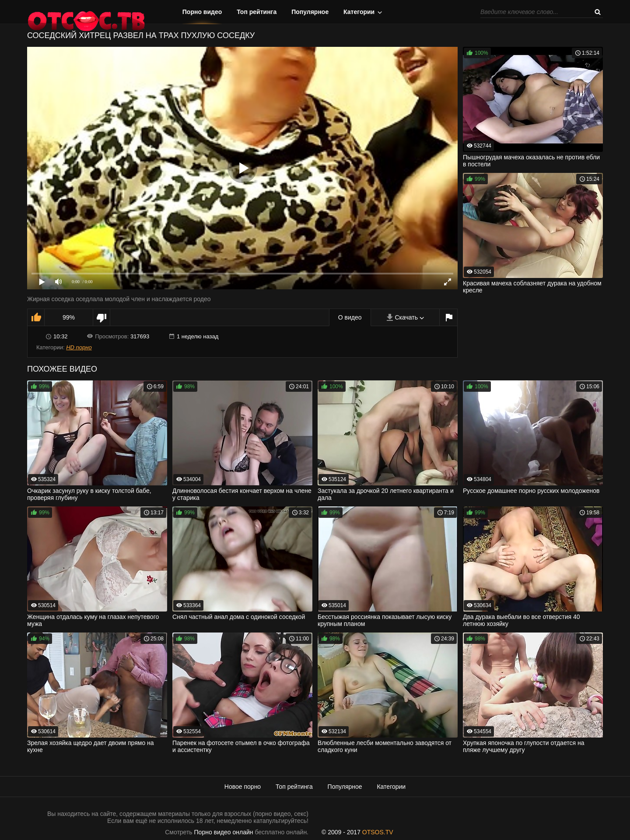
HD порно (79, 347)
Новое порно (243, 787)
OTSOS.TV (378, 832)
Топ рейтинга (257, 12)
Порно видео (202, 12)
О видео (350, 317)
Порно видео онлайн (224, 832)
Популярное (310, 12)
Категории (359, 12)
